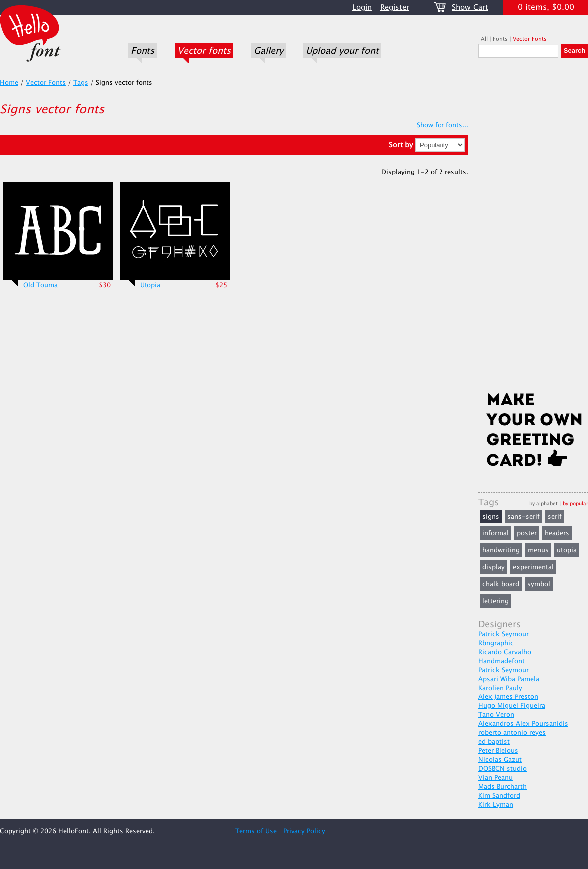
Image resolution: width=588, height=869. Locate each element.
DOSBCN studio (503, 769)
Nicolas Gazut (500, 760)
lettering (496, 601)
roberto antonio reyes (512, 733)
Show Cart (470, 8)
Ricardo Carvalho (505, 652)
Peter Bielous (498, 751)
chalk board (501, 584)
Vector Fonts (530, 39)
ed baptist (494, 742)
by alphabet (543, 503)
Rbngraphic (496, 643)
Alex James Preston (508, 697)
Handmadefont (502, 661)
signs (491, 517)
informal (496, 533)
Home (9, 83)
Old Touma (41, 285)
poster (527, 533)
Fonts (143, 51)
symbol (539, 584)
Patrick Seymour (504, 634)
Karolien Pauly (500, 688)
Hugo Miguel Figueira (512, 706)
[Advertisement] (533, 228)
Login (362, 8)
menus (538, 550)
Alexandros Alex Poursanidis (523, 724)
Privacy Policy (304, 831)
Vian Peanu (496, 778)
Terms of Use (256, 831)
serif (555, 517)
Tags (81, 83)
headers (557, 533)
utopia (567, 550)
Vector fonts (204, 51)
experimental (533, 567)
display (494, 567)
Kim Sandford (499, 796)
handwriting (501, 550)
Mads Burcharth (503, 787)
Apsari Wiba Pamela (509, 679)
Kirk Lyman (496, 805)
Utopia (150, 285)
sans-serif (523, 517)
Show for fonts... (442, 125)
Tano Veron (496, 715)
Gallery (268, 51)
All (484, 39)
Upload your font (342, 51)
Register (395, 8)
